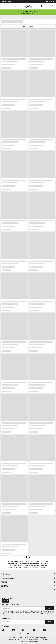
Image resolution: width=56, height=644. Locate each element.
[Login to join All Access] (28, 11)
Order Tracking (7, 2)
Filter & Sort (28, 27)
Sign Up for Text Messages (11, 605)
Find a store (6, 618)
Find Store (49, 622)
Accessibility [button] (50, 2)
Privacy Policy (50, 613)
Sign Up (5, 601)
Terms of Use (41, 613)
